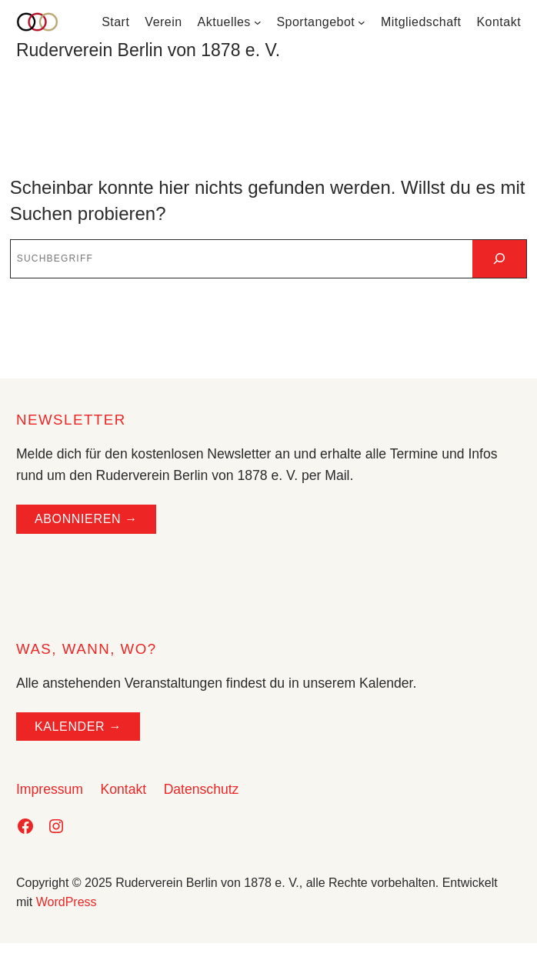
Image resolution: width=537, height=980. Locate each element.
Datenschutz (202, 789)
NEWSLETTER (71, 420)
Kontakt (123, 789)
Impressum (50, 789)
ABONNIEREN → (86, 519)
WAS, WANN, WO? (87, 649)
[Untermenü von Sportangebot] (362, 22)
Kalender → (78, 727)
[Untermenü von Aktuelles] (258, 22)
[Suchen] (500, 259)
